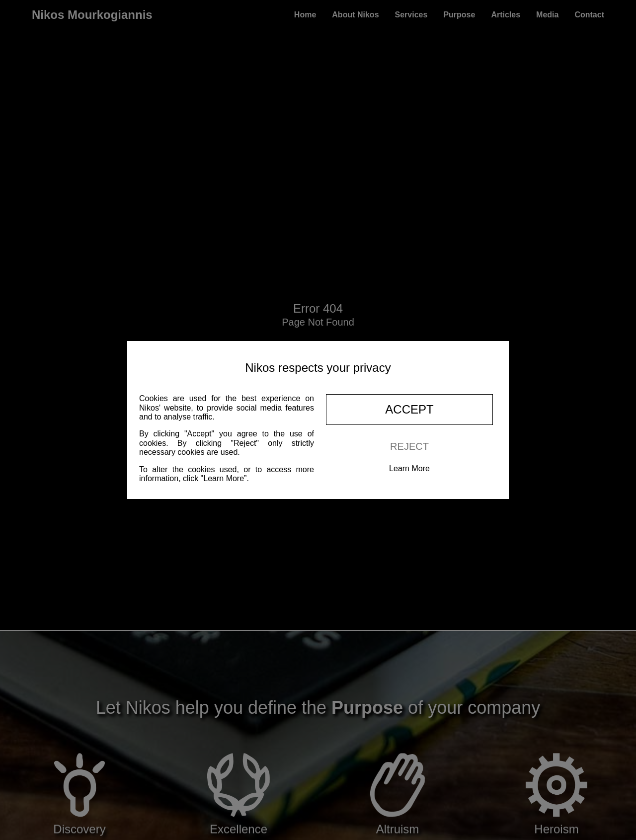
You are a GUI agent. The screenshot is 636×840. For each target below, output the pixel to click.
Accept (409, 409)
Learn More (409, 468)
